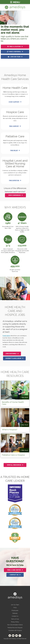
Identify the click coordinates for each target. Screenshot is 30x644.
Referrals (15, 613)
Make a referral (15, 52)
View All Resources (15, 465)
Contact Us (15, 575)
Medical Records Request (15, 628)
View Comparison (15, 195)
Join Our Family (12, 354)
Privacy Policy (15, 622)
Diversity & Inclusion (14, 358)
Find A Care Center (15, 570)
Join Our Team (15, 57)
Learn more (6, 336)
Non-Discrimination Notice (15, 625)
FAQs (15, 608)
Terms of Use (15, 619)
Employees (15, 610)
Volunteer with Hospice (15, 630)
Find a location (15, 47)
